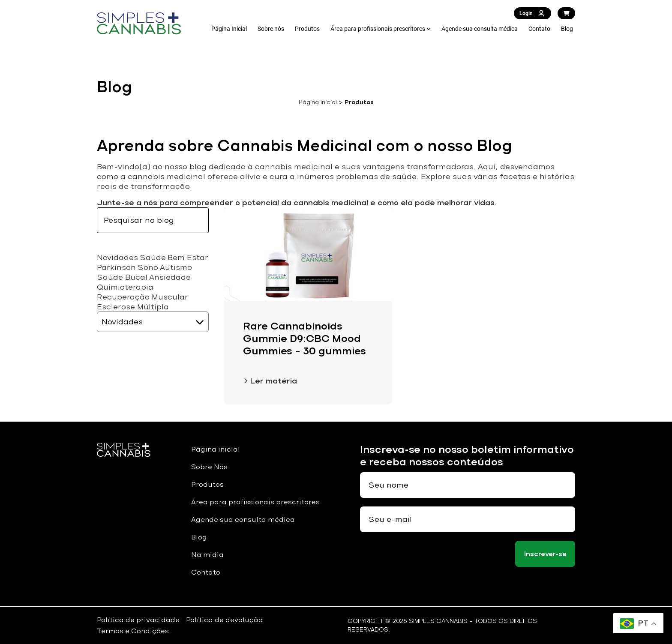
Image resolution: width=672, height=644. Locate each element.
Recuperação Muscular (142, 297)
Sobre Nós (209, 467)
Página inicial (318, 102)
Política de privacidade (138, 620)
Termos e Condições (133, 631)
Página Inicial (229, 29)
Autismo (176, 267)
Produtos (307, 29)
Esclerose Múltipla (133, 307)
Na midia (207, 555)
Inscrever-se (545, 554)
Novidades (117, 257)
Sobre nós (271, 29)
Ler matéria (270, 381)
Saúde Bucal (122, 277)
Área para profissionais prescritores (378, 29)
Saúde (153, 257)
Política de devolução (224, 620)
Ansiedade (170, 277)
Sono (148, 267)
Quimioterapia (125, 287)
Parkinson (116, 267)
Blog (567, 29)
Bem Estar (188, 257)
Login (532, 13)
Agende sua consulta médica (480, 29)
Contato (539, 29)
